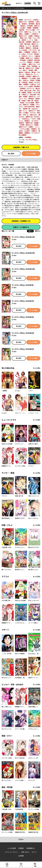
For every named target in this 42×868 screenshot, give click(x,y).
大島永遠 (22, 30)
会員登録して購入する (21, 147)
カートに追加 (31, 154)
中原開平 (29, 42)
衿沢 (34, 91)
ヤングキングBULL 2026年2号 (23, 301)
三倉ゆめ (27, 72)
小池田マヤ (35, 34)
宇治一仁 (26, 115)
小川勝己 (22, 48)
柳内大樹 (22, 42)
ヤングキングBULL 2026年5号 (23, 349)
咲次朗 (31, 70)
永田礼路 (36, 48)
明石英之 (31, 99)
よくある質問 (12, 848)
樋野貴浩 (25, 78)
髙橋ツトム (28, 32)
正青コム (26, 80)
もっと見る (37, 368)
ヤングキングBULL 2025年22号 (23, 237)
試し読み (11, 154)
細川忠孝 (36, 46)
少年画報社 (28, 137)
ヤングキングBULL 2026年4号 (23, 333)
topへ (21, 839)
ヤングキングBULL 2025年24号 (23, 269)
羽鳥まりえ (29, 74)
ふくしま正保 (23, 50)
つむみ (34, 119)
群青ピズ (26, 105)
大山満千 (23, 28)
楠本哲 (24, 40)
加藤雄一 (37, 123)
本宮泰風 (34, 66)
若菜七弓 (25, 56)
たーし (35, 32)
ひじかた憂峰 (30, 103)
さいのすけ (35, 121)
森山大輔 (33, 95)
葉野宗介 (29, 48)
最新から (38, 231)
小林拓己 (36, 20)
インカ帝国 (32, 78)
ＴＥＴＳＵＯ (33, 50)
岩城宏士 (25, 24)
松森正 (31, 82)
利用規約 (21, 848)
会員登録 (28, 3)
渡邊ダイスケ (23, 22)
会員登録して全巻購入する (21, 221)
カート (21, 866)
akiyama (35, 109)
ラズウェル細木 (31, 30)
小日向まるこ (26, 119)
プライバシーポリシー (12, 852)
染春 (36, 40)
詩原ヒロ (37, 26)
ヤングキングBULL (19, 8)
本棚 (35, 866)
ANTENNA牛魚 (30, 107)
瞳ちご (25, 70)
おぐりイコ (28, 20)
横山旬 (38, 24)
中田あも (23, 26)
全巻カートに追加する (21, 227)
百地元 (32, 80)
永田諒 (31, 36)
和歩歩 (37, 101)
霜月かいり (35, 44)
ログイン (19, 3)
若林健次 (31, 22)
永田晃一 (27, 34)
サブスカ (30, 54)
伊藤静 (29, 28)
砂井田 (22, 125)
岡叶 (36, 70)
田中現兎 (32, 24)
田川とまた (34, 115)
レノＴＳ (30, 40)
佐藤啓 (24, 93)
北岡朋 (36, 125)
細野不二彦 (29, 117)
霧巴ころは (24, 38)
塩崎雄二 (27, 121)
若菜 (30, 38)
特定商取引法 (30, 848)
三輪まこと (25, 95)
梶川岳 (34, 72)
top (3, 8)
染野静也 (27, 133)
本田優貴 (27, 52)
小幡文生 (22, 46)
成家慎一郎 (27, 109)
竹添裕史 (25, 82)
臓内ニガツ (36, 42)
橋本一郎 (30, 101)
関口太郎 (27, 44)
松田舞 (32, 105)
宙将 (22, 44)
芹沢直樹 (30, 26)
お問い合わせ (25, 852)
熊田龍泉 (36, 28)
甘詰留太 (34, 129)
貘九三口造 (28, 91)
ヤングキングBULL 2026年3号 (23, 317)
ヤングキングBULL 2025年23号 (23, 253)
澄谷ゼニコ (29, 125)
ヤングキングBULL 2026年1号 (23, 285)
